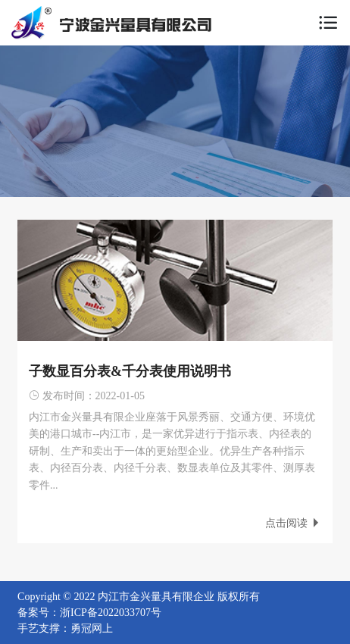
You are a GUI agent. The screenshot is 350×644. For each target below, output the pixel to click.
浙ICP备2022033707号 (111, 613)
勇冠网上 (92, 628)
